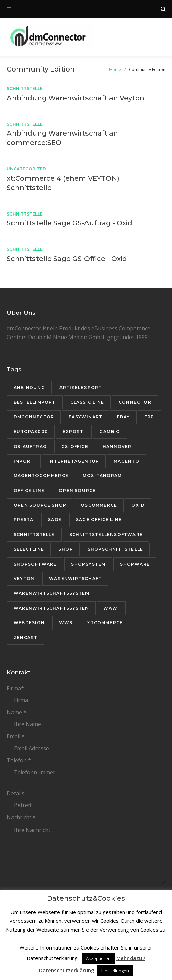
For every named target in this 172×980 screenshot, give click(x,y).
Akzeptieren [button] (98, 958)
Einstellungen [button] (115, 971)
